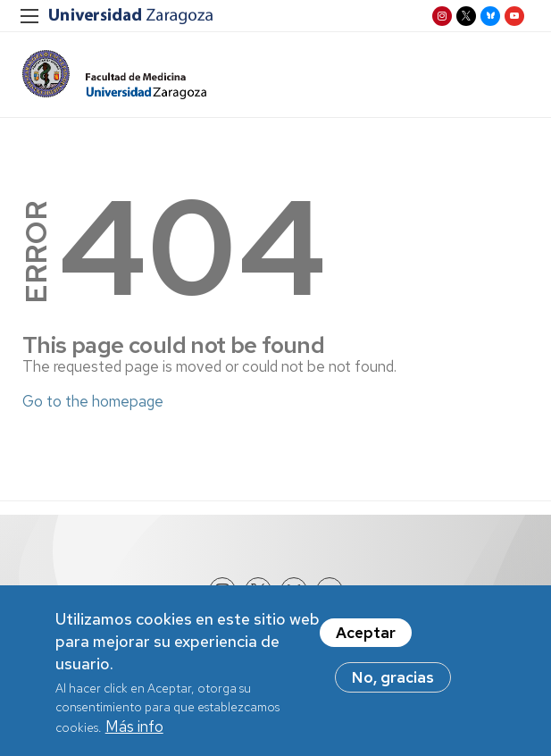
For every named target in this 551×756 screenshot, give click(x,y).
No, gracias (393, 683)
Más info (134, 732)
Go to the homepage (93, 401)
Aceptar (366, 638)
